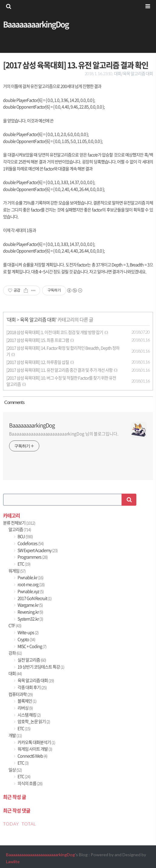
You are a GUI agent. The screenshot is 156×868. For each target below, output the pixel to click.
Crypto (26, 639)
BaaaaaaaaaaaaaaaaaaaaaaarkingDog (41, 855)
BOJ (25, 536)
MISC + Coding (32, 646)
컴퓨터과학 (21, 694)
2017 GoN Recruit (34, 598)
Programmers (32, 557)
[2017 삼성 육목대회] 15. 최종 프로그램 (38, 340)
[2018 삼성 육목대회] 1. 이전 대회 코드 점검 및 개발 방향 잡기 (55, 332)
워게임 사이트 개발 (34, 749)
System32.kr (30, 619)
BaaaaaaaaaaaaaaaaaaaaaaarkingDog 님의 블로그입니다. (64, 434)
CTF (15, 625)
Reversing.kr (30, 612)
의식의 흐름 (30, 783)
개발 (15, 735)
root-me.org (31, 584)
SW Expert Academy (37, 550)
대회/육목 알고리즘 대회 (133, 74)
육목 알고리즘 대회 (38, 319)
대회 (11, 319)
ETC (24, 564)
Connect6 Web (32, 756)
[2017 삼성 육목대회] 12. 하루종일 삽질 (38, 362)
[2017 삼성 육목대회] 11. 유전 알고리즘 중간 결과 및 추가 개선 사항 (59, 370)
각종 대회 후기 (32, 687)
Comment (14, 402)
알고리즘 (20, 529)
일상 (15, 770)
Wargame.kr (30, 605)
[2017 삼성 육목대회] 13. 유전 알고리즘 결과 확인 (76, 65)
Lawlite (13, 862)
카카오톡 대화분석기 (36, 742)
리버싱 (25, 708)
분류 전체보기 (19, 523)
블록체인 (27, 701)
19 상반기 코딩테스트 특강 (41, 667)
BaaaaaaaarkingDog (36, 24)
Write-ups (28, 632)
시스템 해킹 (29, 715)
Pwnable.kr (30, 577)
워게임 (17, 571)
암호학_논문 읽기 (33, 721)
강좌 (15, 653)
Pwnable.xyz (30, 591)
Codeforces (30, 543)
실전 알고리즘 (31, 660)
